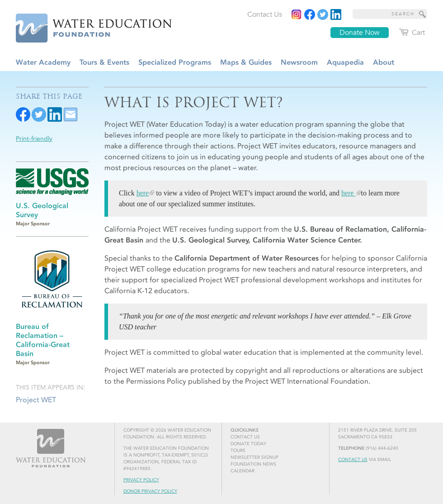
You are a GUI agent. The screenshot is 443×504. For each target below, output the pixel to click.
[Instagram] (297, 14)
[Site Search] (423, 14)
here (143, 193)
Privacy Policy (141, 480)
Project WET (36, 400)
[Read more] (336, 14)
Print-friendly (34, 139)
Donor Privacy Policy (150, 491)
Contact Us (353, 460)
